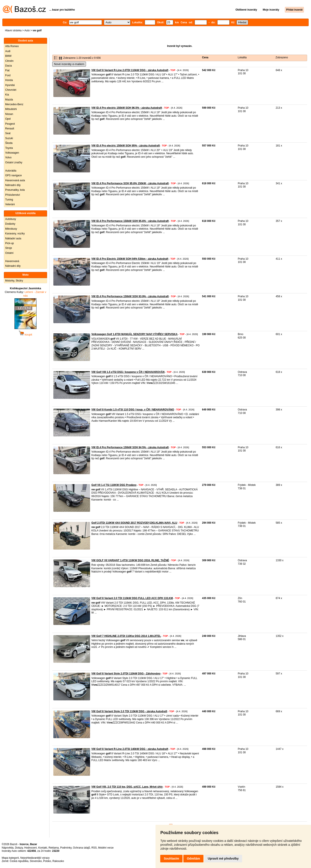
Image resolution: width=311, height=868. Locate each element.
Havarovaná (12, 261)
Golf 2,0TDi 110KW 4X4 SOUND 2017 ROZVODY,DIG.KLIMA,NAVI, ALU (134, 523)
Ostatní (9, 253)
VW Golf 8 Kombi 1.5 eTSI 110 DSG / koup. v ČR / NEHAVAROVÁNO (133, 410)
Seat (8, 133)
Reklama (54, 848)
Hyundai (10, 85)
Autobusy (11, 219)
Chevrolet (11, 90)
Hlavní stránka (13, 30)
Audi (8, 51)
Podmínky (66, 848)
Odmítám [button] (193, 858)
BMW (8, 56)
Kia (7, 95)
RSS (94, 848)
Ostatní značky (14, 162)
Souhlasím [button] (171, 858)
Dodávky (10, 224)
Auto (27, 30)
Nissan (9, 114)
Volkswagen (12, 153)
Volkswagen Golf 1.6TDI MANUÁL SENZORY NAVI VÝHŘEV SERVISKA (134, 334)
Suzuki (9, 138)
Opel (8, 119)
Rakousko (58, 861)
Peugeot (10, 124)
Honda (9, 80)
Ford (8, 75)
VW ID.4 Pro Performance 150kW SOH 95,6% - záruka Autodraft (130, 221)
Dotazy (19, 848)
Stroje (9, 248)
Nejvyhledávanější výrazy (35, 858)
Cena (205, 57)
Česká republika (19, 861)
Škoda (9, 143)
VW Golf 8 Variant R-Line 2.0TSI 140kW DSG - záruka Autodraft (130, 749)
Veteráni (10, 204)
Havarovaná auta (15, 180)
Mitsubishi (11, 109)
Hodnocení (31, 848)
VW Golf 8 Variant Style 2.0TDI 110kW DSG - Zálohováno (126, 674)
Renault (10, 129)
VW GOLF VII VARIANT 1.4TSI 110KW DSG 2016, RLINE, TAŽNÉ (130, 560)
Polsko (47, 861)
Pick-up (10, 243)
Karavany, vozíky (15, 234)
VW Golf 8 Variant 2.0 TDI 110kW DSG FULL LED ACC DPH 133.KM (132, 598)
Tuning (9, 200)
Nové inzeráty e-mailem (69, 64)
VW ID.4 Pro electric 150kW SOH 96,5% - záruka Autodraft (127, 108)
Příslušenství (13, 195)
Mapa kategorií (10, 858)
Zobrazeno (282, 57)
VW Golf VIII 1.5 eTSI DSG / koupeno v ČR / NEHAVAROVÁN (128, 372)
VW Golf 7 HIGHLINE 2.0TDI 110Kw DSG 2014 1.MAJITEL (126, 636)
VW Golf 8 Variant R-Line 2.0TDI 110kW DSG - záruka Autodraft (130, 70)
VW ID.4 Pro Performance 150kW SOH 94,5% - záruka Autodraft (130, 447)
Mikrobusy (11, 229)
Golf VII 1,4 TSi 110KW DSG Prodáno (114, 485)
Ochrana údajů (82, 848)
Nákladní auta (13, 238)
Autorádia (11, 171)
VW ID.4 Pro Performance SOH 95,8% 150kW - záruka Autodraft (130, 183)
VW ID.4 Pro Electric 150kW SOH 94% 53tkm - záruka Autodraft (130, 259)
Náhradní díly (13, 185)
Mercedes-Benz (14, 104)
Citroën (9, 61)
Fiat (7, 70)
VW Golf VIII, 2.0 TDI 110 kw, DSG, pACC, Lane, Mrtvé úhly (127, 787)
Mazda (9, 100)
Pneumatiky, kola (15, 190)
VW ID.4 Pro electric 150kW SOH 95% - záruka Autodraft (126, 146)
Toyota (9, 148)
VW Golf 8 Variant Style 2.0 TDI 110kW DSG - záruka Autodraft (129, 711)
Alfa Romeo (12, 46)
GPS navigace (13, 175)
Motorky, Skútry (14, 281)
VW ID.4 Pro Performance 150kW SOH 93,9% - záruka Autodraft (130, 296)
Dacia (9, 66)
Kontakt (43, 848)
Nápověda (8, 848)
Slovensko (36, 861)
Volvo (8, 157)
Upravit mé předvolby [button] (223, 858)
